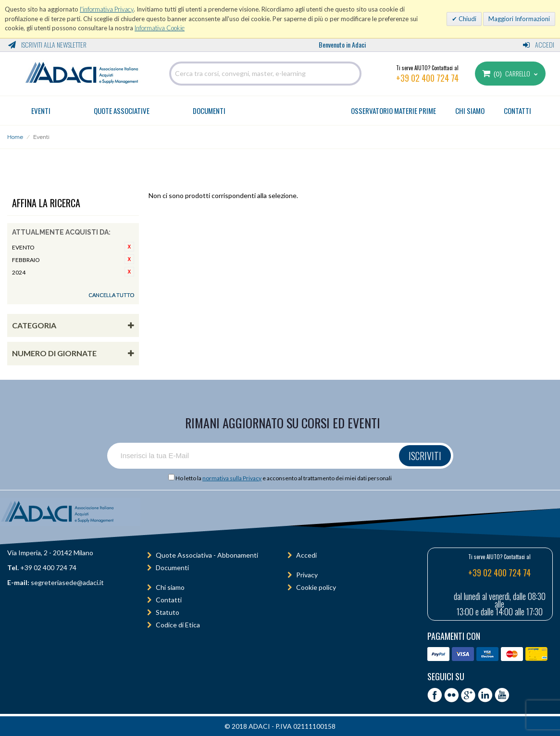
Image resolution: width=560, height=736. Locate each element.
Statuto (168, 612)
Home (15, 137)
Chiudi (467, 19)
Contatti (169, 600)
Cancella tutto (111, 295)
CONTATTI (517, 111)
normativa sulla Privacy (232, 478)
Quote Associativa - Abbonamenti (207, 555)
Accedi (539, 44)
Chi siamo (170, 587)
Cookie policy (316, 587)
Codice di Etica (178, 625)
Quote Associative (122, 111)
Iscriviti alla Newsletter (47, 44)
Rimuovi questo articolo (129, 247)
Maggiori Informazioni (519, 19)
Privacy (307, 575)
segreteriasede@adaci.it (67, 582)
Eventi (41, 111)
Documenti (209, 111)
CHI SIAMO (470, 111)
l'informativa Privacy (107, 9)
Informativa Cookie (160, 28)
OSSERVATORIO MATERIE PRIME (393, 111)
